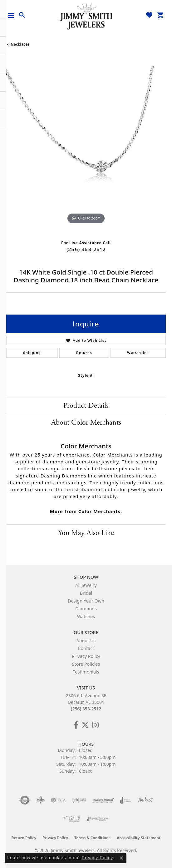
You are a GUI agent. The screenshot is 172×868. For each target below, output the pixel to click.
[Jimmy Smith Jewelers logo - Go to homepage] (86, 16)
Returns (84, 353)
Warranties (138, 353)
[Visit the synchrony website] (97, 819)
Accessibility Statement (139, 838)
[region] (86, 146)
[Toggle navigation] (13, 15)
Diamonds (86, 609)
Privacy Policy (86, 656)
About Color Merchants (86, 422)
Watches (86, 616)
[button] (22, 15)
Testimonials (86, 672)
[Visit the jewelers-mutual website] (103, 800)
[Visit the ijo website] (79, 800)
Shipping (32, 353)
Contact (86, 648)
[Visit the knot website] (145, 800)
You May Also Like (86, 533)
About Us (86, 641)
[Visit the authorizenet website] (25, 800)
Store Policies (86, 664)
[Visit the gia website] (58, 800)
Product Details (86, 406)
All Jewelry (86, 585)
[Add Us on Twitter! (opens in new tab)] (85, 725)
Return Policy (24, 838)
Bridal (86, 593)
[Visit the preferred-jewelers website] (72, 819)
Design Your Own (86, 601)
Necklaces (20, 44)
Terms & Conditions (92, 838)
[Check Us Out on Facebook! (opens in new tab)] (76, 725)
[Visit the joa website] (126, 800)
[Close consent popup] (121, 858)
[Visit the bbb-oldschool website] (41, 800)
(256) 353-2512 (86, 249)
